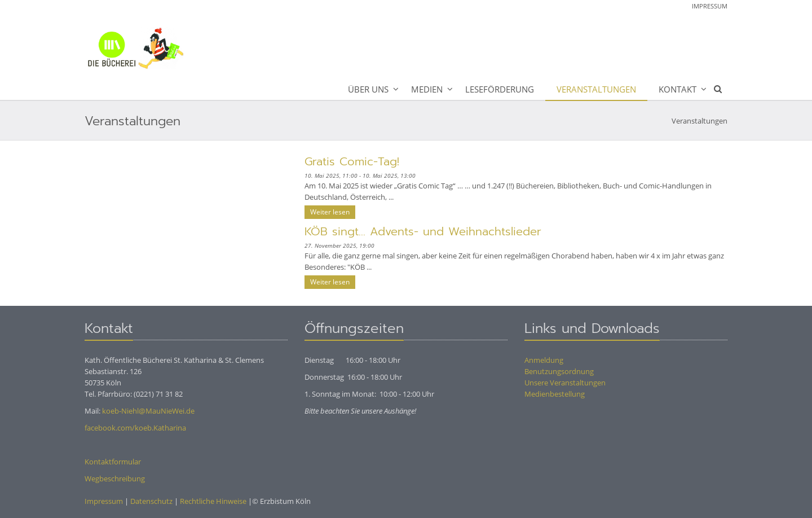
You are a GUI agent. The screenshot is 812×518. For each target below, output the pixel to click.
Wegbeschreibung (115, 479)
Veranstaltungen (596, 89)
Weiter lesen (330, 212)
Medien (427, 89)
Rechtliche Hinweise (213, 501)
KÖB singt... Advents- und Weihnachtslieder (423, 231)
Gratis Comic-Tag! (352, 161)
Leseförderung (500, 89)
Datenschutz (151, 501)
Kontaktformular (113, 462)
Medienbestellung (555, 394)
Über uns (368, 89)
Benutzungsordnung (559, 371)
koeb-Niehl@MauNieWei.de (148, 411)
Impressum (710, 6)
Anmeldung (544, 360)
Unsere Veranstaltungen (565, 383)
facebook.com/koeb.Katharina (135, 428)
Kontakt (678, 89)
